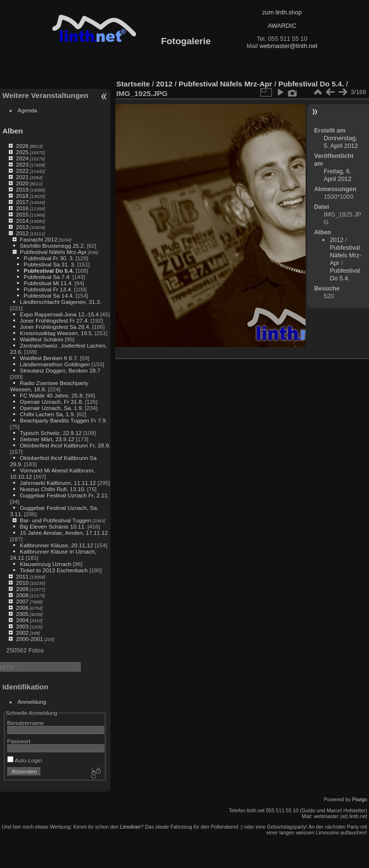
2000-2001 (29, 639)
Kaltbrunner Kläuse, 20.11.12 (56, 545)
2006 (22, 608)
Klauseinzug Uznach (45, 564)
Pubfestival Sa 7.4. (47, 277)
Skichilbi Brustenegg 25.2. (52, 246)
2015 (22, 214)
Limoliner (130, 827)
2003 (22, 626)
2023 (22, 164)
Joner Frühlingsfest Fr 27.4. (54, 320)
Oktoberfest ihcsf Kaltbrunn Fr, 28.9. (65, 445)
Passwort (19, 741)
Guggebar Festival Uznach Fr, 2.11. (64, 495)
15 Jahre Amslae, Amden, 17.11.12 (64, 533)
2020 (22, 183)
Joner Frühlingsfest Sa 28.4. (55, 327)
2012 (22, 233)
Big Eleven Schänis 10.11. (53, 526)
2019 (22, 189)
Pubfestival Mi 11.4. (48, 283)
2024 (22, 158)
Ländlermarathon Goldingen (55, 364)
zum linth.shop (282, 12)
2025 (22, 152)
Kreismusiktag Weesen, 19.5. (56, 333)
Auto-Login (25, 760)
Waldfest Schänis (41, 339)
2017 (22, 202)
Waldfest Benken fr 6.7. (49, 358)
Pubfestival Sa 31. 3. (49, 264)
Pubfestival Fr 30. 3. (49, 258)
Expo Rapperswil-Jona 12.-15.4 (59, 314)
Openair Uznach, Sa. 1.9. (51, 408)
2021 (22, 177)
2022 (22, 171)
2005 (22, 614)
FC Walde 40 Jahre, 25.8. (52, 395)
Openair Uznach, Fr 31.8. (51, 402)
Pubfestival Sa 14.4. (49, 295)
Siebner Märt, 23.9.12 (47, 439)
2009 (22, 589)
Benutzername (26, 723)
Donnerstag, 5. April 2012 (341, 142)
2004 (22, 620)
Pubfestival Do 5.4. (49, 271)
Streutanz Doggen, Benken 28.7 (60, 370)
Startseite (133, 84)
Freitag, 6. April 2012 (338, 175)
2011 (22, 576)
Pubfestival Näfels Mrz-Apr (53, 252)
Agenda (28, 110)
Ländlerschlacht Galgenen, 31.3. (60, 302)
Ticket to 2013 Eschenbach (54, 570)
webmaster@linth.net (288, 46)
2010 (22, 583)
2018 (22, 196)
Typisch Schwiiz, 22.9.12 (51, 433)
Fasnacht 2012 (38, 239)
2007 (22, 601)
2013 (22, 227)
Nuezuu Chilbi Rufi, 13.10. (53, 489)
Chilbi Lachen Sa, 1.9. (47, 414)
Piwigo (360, 799)
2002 (22, 633)
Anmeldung (32, 702)
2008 (22, 595)
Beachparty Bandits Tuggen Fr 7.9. (63, 420)
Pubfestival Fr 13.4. (48, 289)
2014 (22, 221)
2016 (22, 208)
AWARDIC (282, 26)
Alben (13, 131)
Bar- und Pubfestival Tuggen (55, 520)
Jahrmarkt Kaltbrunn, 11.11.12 (58, 483)
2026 (22, 146)
